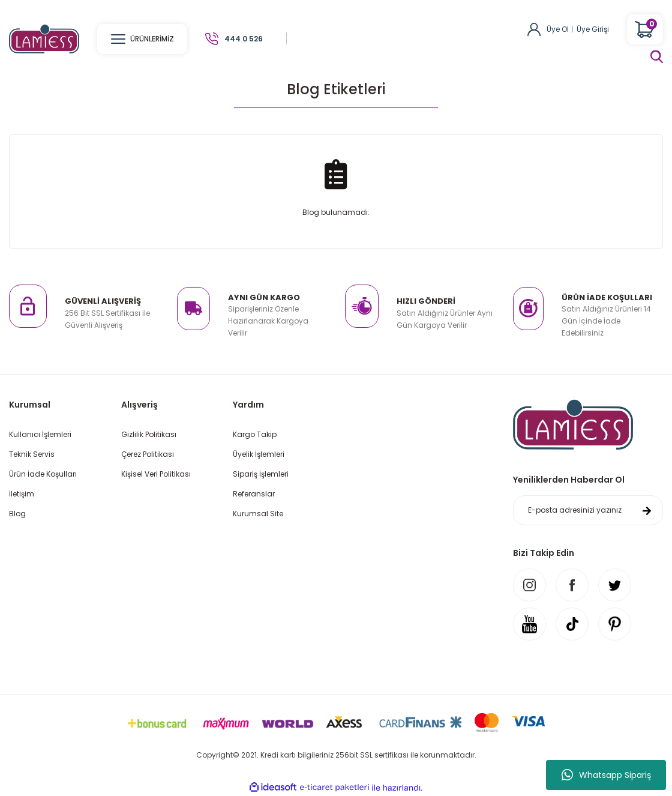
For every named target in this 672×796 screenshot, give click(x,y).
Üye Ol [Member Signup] (558, 29)
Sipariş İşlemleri (261, 474)
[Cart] (645, 29)
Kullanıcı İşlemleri (40, 434)
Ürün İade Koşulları (43, 474)
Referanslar (254, 494)
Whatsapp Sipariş (606, 775)
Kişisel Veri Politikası (156, 474)
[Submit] (647, 510)
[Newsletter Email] (588, 510)
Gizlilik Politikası (149, 434)
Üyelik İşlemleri (259, 454)
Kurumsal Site (258, 514)
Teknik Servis (32, 454)
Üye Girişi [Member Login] (593, 29)
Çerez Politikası (148, 454)
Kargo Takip (255, 434)
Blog (17, 514)
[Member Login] (534, 29)
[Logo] (44, 38)
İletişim (22, 494)
